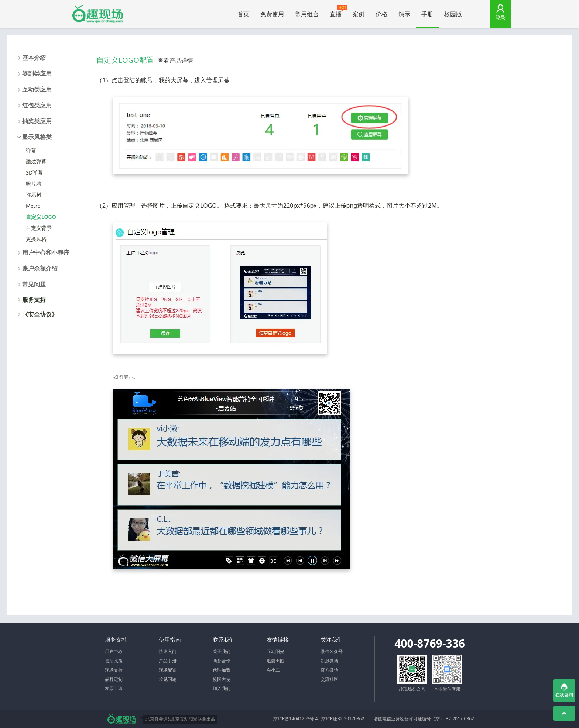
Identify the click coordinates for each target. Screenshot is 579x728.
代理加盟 (222, 670)
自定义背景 (39, 228)
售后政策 (114, 661)
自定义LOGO (41, 217)
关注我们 (332, 639)
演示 (404, 14)
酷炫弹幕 (36, 161)
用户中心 (114, 651)
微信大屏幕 (97, 14)
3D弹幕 (34, 172)
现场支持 (114, 670)
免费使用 (272, 14)
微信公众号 (332, 651)
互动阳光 (275, 651)
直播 (338, 11)
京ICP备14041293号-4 (296, 719)
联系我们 (224, 639)
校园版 (453, 14)
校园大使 (222, 679)
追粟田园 (275, 661)
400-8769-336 (430, 643)
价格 (381, 14)
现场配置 (168, 670)
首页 (243, 14)
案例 (359, 14)
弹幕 (31, 150)
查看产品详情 (175, 61)
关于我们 (222, 651)
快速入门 (168, 651)
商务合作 (222, 661)
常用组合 (307, 14)
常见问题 (168, 679)
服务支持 (34, 300)
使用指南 (170, 639)
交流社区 (329, 679)
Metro (33, 206)
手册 (427, 14)
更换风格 (36, 239)
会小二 (273, 670)
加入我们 (222, 688)
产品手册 (168, 661)
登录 (500, 18)
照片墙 (34, 184)
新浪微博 (329, 661)
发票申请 (114, 688)
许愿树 (34, 195)
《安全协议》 (40, 314)
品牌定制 (114, 679)
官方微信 (329, 670)
